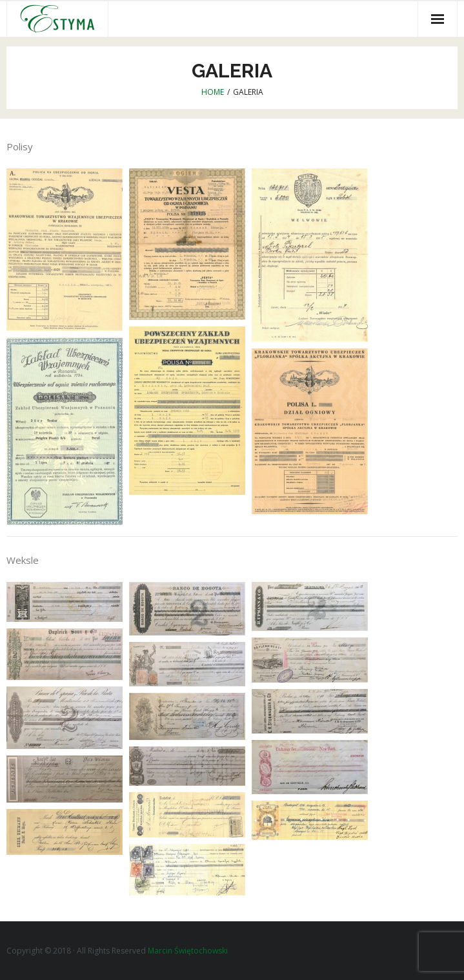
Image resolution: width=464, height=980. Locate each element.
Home (213, 92)
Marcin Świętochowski (188, 951)
